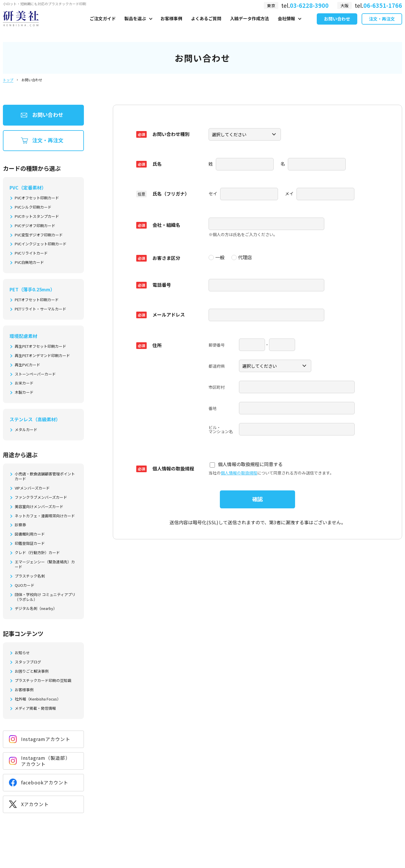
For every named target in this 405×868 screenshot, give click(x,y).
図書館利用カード (30, 534)
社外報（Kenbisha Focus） (38, 699)
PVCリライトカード (31, 253)
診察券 (20, 525)
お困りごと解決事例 (32, 671)
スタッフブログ (28, 662)
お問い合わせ (337, 26)
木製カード (24, 392)
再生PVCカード (27, 365)
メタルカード (26, 430)
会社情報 (286, 25)
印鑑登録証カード (30, 544)
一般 (217, 257)
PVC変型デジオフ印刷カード (39, 235)
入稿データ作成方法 (250, 25)
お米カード (24, 383)
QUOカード (25, 585)
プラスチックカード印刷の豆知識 (43, 681)
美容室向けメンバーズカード (39, 507)
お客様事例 (171, 25)
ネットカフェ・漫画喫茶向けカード (45, 516)
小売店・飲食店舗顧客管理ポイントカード (45, 477)
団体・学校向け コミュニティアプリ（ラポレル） (45, 597)
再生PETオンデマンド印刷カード (42, 356)
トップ (8, 80)
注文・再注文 (382, 26)
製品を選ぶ (135, 25)
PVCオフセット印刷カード (37, 198)
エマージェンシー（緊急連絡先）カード (45, 564)
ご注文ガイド (103, 25)
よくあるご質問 (206, 25)
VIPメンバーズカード (32, 488)
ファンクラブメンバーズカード (41, 498)
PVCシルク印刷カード (33, 207)
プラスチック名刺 (30, 576)
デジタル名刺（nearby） (36, 609)
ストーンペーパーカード (35, 374)
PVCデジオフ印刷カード (35, 226)
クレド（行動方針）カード (37, 553)
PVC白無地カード (29, 263)
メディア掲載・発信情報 (35, 708)
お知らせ (22, 653)
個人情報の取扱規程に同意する (246, 462)
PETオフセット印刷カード (37, 300)
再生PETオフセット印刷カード (41, 346)
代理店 (242, 257)
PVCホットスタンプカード (37, 217)
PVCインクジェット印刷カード (41, 244)
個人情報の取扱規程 (239, 470)
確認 (257, 497)
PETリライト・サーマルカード (41, 309)
